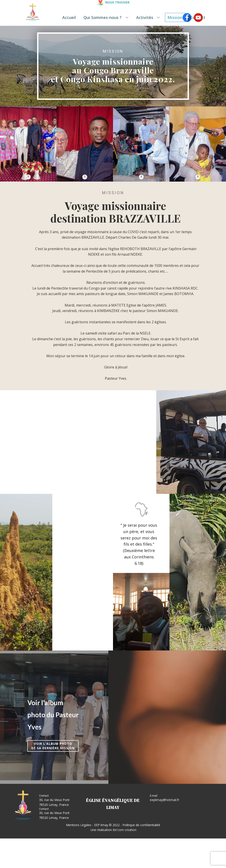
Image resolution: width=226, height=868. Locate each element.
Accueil (69, 17)
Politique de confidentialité (141, 825)
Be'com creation (125, 830)
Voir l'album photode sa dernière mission (53, 746)
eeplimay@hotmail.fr (165, 800)
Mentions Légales (79, 825)
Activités (145, 17)
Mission (175, 17)
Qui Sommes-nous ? (103, 17)
